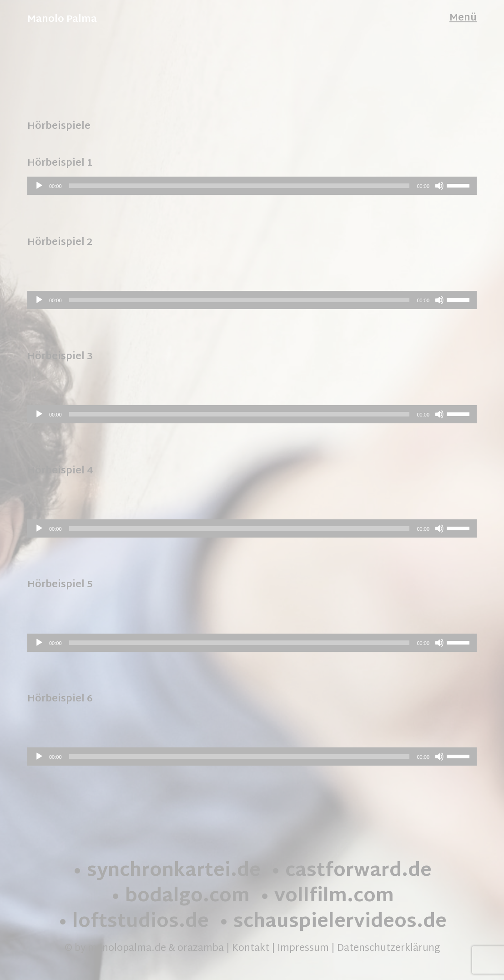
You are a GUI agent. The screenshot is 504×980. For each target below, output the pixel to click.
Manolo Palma (62, 20)
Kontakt (251, 949)
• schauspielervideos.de (333, 922)
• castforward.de (351, 871)
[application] (252, 186)
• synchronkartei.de (166, 871)
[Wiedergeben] (39, 186)
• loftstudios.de (133, 922)
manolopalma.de (127, 949)
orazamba (201, 949)
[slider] (239, 186)
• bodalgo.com (180, 897)
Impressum (303, 949)
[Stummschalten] (439, 186)
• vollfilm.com (327, 897)
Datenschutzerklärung (388, 949)
